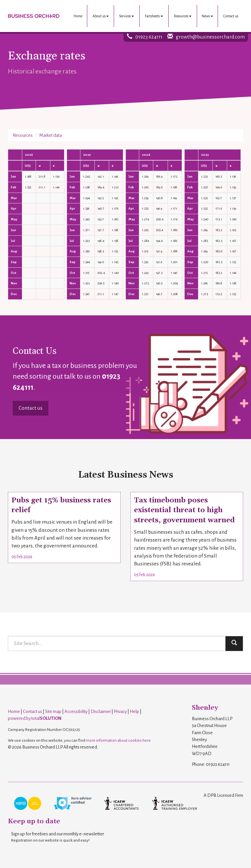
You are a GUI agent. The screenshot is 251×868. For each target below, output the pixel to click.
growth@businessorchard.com (210, 37)
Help (134, 711)
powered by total (35, 718)
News (207, 16)
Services (126, 16)
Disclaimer (101, 711)
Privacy (120, 711)
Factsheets (154, 16)
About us (101, 16)
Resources (183, 16)
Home (78, 16)
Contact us (231, 16)
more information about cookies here (118, 740)
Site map (53, 711)
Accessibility (76, 711)
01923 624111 (149, 37)
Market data (50, 135)
